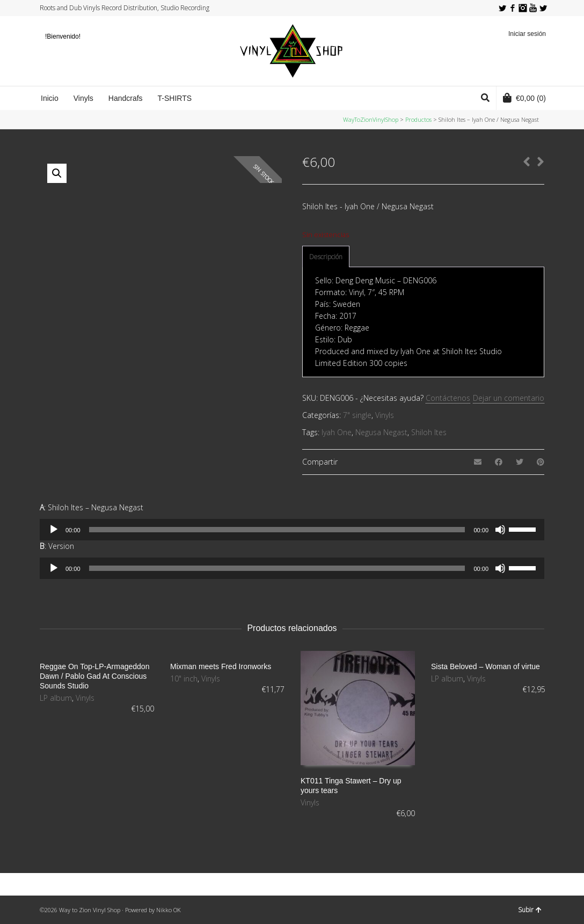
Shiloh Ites (429, 432)
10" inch (184, 679)
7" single (357, 415)
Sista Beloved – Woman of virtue (486, 666)
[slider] (277, 530)
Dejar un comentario (509, 398)
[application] (292, 530)
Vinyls (385, 415)
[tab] (326, 257)
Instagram (523, 8)
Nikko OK (169, 910)
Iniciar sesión (527, 34)
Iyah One (337, 432)
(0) (524, 98)
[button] (57, 173)
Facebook (513, 8)
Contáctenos (448, 398)
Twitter (502, 8)
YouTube (533, 8)
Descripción (326, 257)
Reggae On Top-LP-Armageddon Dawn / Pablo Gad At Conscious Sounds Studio (94, 676)
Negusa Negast (381, 432)
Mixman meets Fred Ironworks (221, 666)
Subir (530, 910)
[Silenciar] (500, 530)
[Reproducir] (54, 530)
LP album (56, 698)
